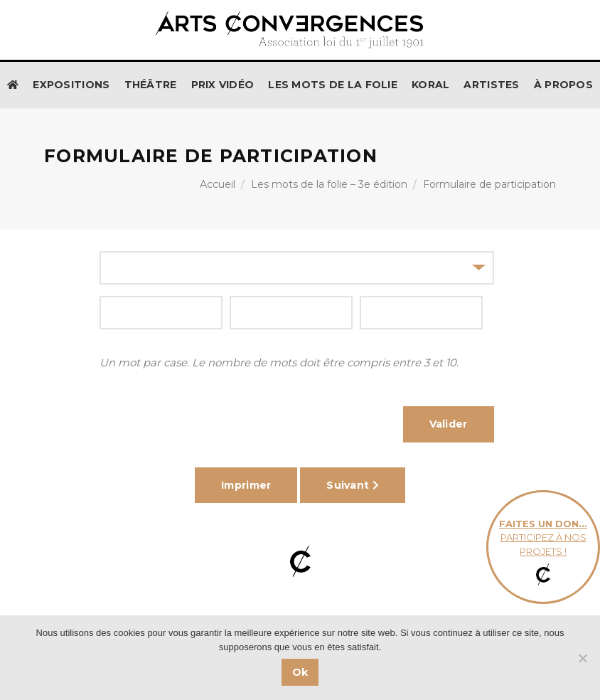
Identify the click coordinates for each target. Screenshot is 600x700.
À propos (563, 85)
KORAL (430, 85)
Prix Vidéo (223, 85)
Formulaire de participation (489, 184)
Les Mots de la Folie (333, 85)
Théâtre (151, 85)
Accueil (218, 184)
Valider (449, 424)
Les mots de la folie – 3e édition (329, 184)
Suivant (353, 485)
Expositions (71, 85)
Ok (300, 672)
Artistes (491, 85)
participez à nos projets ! (543, 547)
